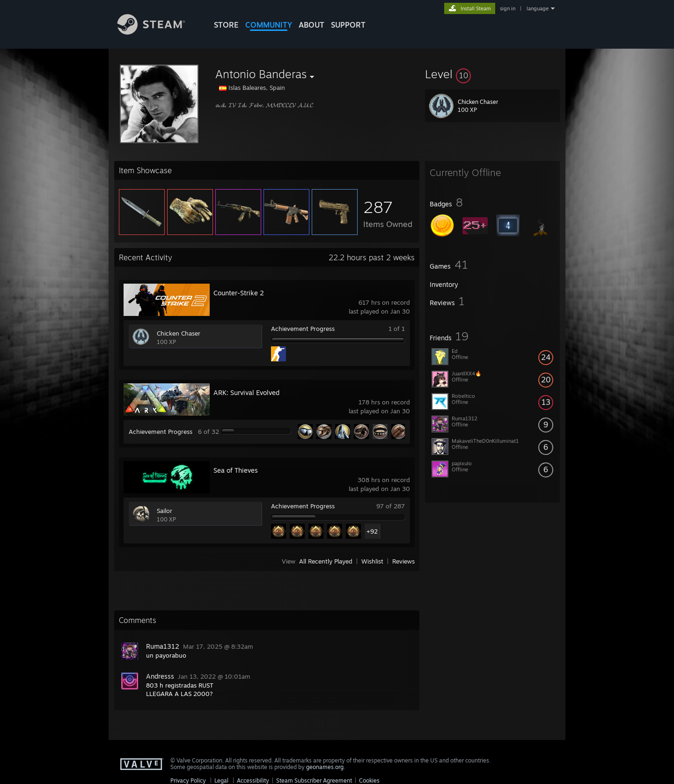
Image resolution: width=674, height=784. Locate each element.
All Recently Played (326, 561)
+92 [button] (372, 531)
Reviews (403, 561)
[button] (492, 74)
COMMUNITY (269, 25)
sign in (508, 8)
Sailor (165, 511)
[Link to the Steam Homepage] (158, 32)
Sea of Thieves (236, 470)
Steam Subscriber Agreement (314, 780)
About (311, 25)
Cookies (369, 780)
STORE (226, 25)
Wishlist (372, 561)
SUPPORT (348, 25)
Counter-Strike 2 (239, 293)
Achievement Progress (303, 329)
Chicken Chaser (179, 333)
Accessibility (253, 780)
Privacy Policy (188, 780)
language (538, 8)
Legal (221, 780)
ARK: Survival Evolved (246, 392)
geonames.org (325, 767)
